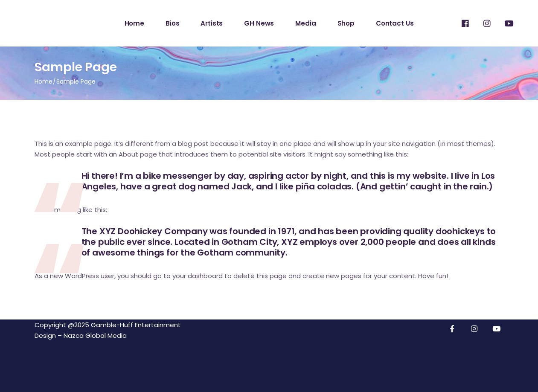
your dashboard (198, 276)
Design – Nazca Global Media (81, 335)
